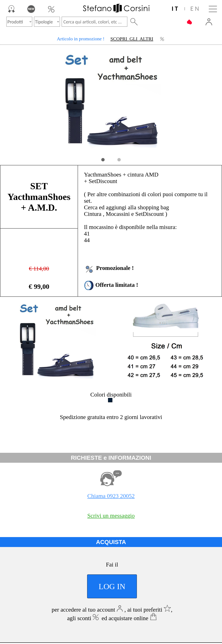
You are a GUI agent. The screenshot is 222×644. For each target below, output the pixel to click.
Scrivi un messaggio (111, 516)
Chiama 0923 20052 (111, 496)
